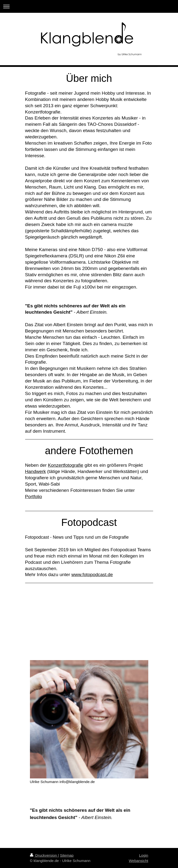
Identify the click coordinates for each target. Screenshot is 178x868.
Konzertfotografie (65, 465)
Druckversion (44, 855)
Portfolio (34, 497)
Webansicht (138, 861)
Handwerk (36, 471)
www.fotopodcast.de (92, 575)
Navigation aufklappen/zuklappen (89, 6)
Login (144, 855)
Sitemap (67, 855)
